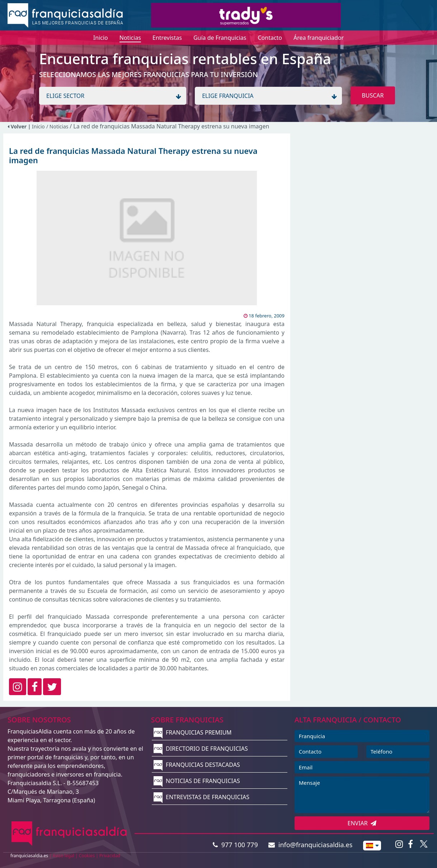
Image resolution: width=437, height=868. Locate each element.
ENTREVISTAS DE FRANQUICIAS (201, 797)
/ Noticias (58, 126)
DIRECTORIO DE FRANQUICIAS (201, 749)
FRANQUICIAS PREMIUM (193, 732)
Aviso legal (64, 856)
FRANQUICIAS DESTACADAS (197, 765)
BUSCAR (373, 95)
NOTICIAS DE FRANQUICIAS (197, 781)
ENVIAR (362, 823)
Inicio (38, 126)
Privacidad (110, 856)
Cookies (87, 856)
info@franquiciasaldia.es (310, 845)
